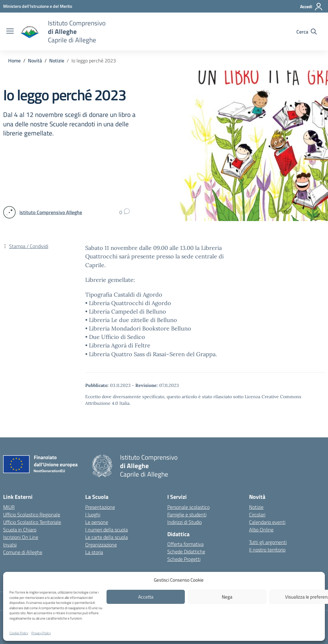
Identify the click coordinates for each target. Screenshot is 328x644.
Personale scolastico (188, 507)
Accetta (146, 597)
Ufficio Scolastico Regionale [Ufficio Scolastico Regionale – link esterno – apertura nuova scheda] (32, 515)
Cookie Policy (19, 633)
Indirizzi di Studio (185, 522)
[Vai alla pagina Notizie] (57, 61)
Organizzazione (101, 545)
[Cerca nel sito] (307, 32)
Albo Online (261, 530)
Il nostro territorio (267, 550)
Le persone (97, 522)
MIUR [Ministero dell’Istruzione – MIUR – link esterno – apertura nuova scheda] (9, 507)
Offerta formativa (185, 544)
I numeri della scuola (107, 530)
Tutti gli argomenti (268, 542)
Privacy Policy (41, 633)
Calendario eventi (267, 522)
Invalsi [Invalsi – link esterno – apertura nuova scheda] (10, 545)
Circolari (257, 515)
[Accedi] (312, 7)
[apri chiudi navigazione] (10, 32)
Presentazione (100, 507)
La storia (94, 552)
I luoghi (93, 515)
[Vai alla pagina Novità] (35, 61)
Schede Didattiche (186, 552)
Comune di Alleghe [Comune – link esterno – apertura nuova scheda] (23, 552)
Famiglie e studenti (187, 515)
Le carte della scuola (107, 537)
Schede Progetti (184, 559)
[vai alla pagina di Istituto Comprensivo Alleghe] (51, 212)
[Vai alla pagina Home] (14, 61)
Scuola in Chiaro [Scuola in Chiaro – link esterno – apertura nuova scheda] (20, 530)
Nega (227, 597)
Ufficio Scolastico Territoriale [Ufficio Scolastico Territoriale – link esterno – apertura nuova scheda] (32, 522)
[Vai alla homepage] (30, 32)
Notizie (256, 507)
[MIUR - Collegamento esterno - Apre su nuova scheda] (38, 6)
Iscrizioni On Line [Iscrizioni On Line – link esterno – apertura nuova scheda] (21, 537)
